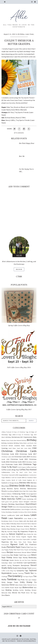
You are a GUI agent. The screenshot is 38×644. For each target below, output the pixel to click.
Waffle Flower (10, 588)
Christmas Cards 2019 (22, 457)
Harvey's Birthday (8, 504)
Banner (4, 440)
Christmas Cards (26, 451)
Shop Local (27, 555)
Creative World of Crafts (14, 480)
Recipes (10, 552)
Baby (35, 437)
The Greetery (15, 576)
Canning (5, 448)
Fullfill (18, 499)
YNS (32, 593)
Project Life (28, 550)
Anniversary (16, 437)
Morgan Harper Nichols (23, 529)
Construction (33, 475)
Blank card (27, 443)
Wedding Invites (18, 590)
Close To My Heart (9, 467)
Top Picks (21, 580)
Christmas (7, 451)
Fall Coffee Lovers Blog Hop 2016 (19, 367)
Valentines (5, 585)
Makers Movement (22, 524)
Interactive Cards (8, 509)
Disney (17, 483)
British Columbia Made (17, 446)
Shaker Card (18, 555)
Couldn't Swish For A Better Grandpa (19, 42)
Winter (28, 593)
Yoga (35, 593)
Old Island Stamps (14, 537)
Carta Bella (28, 448)
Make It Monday (11, 524)
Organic (24, 537)
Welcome (4, 593)
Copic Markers (6, 478)
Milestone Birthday (23, 526)
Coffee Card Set (31, 467)
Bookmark (5, 446)
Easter (17, 491)
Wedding (9, 590)
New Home (27, 534)
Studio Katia (7, 568)
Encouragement (31, 494)
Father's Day (9, 496)
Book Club (33, 443)
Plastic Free (25, 547)
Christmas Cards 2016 (10, 454)
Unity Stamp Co (28, 582)
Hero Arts (16, 507)
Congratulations (24, 475)
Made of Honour (14, 521)
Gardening (30, 499)
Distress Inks (25, 483)
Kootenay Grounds (12, 512)
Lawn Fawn (30, 34)
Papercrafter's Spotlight (30, 539)
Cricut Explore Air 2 (29, 480)
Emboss (9, 494)
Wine (10, 593)
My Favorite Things (11, 532)
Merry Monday (11, 526)
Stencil (33, 565)
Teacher (15, 573)
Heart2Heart (20, 504)
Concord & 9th (13, 475)
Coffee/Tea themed (28, 470)
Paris (16, 542)
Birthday (21, 34)
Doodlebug (11, 491)
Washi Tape (18, 588)
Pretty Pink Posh (14, 550)
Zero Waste (6, 595)
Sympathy (20, 571)
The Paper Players (28, 576)
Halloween (33, 502)
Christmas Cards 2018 (8, 457)
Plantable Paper (14, 547)
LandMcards (11, 515)
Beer (15, 440)
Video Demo (19, 585)
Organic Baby (32, 537)
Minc (32, 526)
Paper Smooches (17, 539)
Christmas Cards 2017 (28, 454)
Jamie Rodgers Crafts (27, 509)
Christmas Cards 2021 (19, 459)
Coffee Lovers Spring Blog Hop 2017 (19, 409)
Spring (9, 565)
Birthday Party (18, 443)
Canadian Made (31, 446)
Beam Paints (10, 440)
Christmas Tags (30, 464)
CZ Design (11, 483)
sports (4, 565)
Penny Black (32, 542)
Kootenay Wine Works (25, 512)
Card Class (12, 448)
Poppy (6, 550)
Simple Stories (14, 560)
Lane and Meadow (23, 515)
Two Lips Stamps (31, 580)
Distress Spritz (13, 489)
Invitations (18, 509)
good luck (9, 502)
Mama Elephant (32, 524)
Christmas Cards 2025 (14, 464)
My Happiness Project (26, 531)
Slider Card (12, 563)
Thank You (29, 573)
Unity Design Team (10, 582)
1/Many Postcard (6, 432)
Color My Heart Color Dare (22, 472)
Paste (25, 542)
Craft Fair (14, 478)
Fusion (24, 499)
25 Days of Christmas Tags (20, 432)
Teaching (21, 573)
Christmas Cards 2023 (18, 462)
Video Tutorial (28, 585)
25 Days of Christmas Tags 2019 (26, 435)
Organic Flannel (7, 539)
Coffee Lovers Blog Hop (10, 470)
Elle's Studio (30, 491)
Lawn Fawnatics (16, 518)
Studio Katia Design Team (22, 568)
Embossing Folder (19, 494)
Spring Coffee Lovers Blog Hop (19, 325)
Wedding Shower (31, 590)
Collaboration (6, 472)
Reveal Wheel (26, 552)
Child (34, 448)
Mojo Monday (11, 529)
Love (25, 518)
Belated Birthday (22, 440)
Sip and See (23, 560)
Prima (22, 550)
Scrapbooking (6, 555)
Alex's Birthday (6, 437)
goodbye (15, 502)
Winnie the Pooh (19, 593)
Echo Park (22, 491)
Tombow (12, 579)
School (34, 552)
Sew (12, 555)
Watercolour (28, 587)
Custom (4, 483)
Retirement (18, 552)
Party (20, 542)
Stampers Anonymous (21, 565)
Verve (12, 585)
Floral (27, 496)
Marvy (3, 526)
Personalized (5, 545)
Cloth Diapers (22, 467)
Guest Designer (24, 502)
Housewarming (24, 507)
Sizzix (29, 560)
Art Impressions (26, 437)
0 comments (19, 133)
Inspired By (33, 507)
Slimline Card (22, 563)
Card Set (20, 448)
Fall (3, 496)
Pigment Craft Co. (19, 544)
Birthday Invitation (7, 443)
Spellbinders (32, 563)
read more (19, 269)
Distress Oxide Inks (20, 486)
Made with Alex (24, 521)
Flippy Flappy (19, 496)
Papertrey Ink (7, 542)
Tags (26, 571)
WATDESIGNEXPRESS (29, 641)
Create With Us (22, 478)
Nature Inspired (16, 534)
